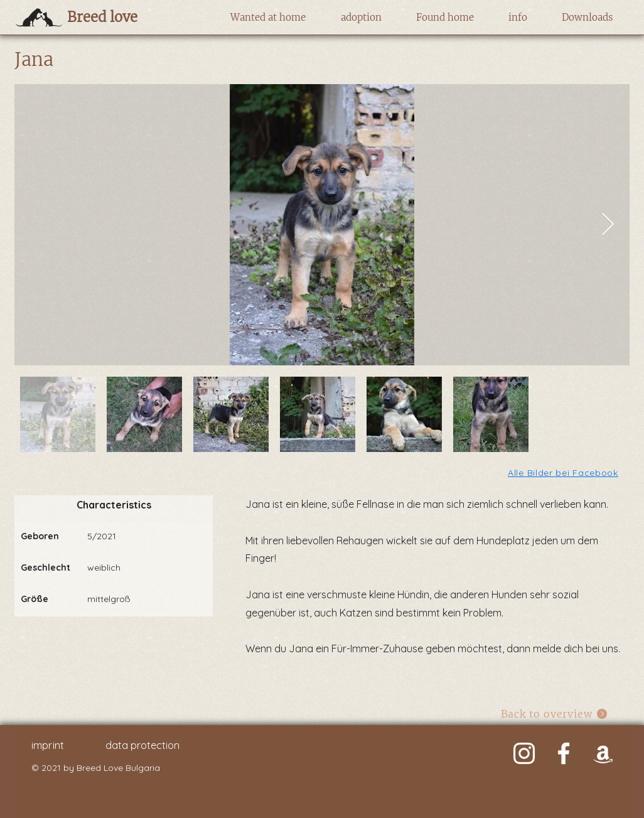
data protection (142, 745)
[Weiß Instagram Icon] (524, 753)
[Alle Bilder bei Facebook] (564, 472)
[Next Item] (608, 225)
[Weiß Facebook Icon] (564, 753)
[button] (268, 18)
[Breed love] (122, 17)
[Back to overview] (555, 713)
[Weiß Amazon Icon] (603, 753)
